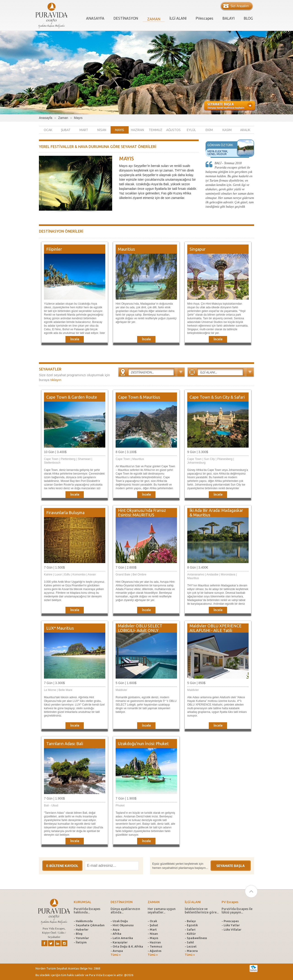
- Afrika (116, 934)
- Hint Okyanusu (122, 925)
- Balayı (190, 921)
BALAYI (229, 18)
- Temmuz (155, 946)
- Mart (152, 929)
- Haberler (81, 929)
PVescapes (205, 18)
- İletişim (80, 942)
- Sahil (189, 942)
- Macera (191, 951)
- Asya (115, 929)
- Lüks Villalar (231, 929)
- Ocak (152, 921)
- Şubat (153, 925)
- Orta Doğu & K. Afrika (127, 946)
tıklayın (56, 380)
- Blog (78, 934)
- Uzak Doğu (119, 921)
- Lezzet (191, 946)
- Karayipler (119, 942)
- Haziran (154, 942)
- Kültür (190, 934)
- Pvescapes (230, 921)
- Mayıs (153, 938)
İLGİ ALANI (178, 18)
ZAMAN (154, 19)
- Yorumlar (81, 938)
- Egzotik (191, 925)
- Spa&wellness (196, 938)
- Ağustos (155, 951)
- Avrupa (117, 951)
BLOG (248, 18)
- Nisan (153, 934)
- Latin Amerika (122, 938)
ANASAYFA (95, 18)
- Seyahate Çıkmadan (89, 925)
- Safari (190, 929)
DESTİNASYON (126, 18)
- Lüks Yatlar (231, 925)
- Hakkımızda (83, 921)
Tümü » (116, 955)
